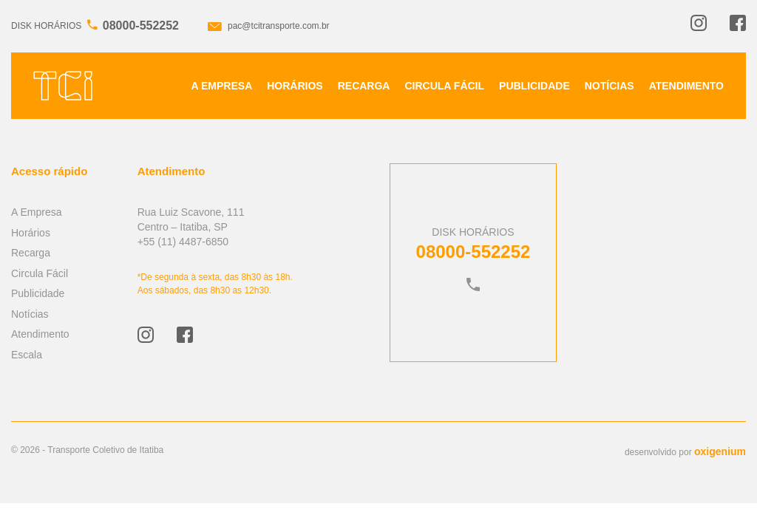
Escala (27, 355)
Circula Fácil (444, 86)
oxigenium (720, 451)
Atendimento (686, 86)
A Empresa (222, 86)
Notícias (610, 86)
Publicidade (534, 86)
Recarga (364, 86)
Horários (295, 86)
